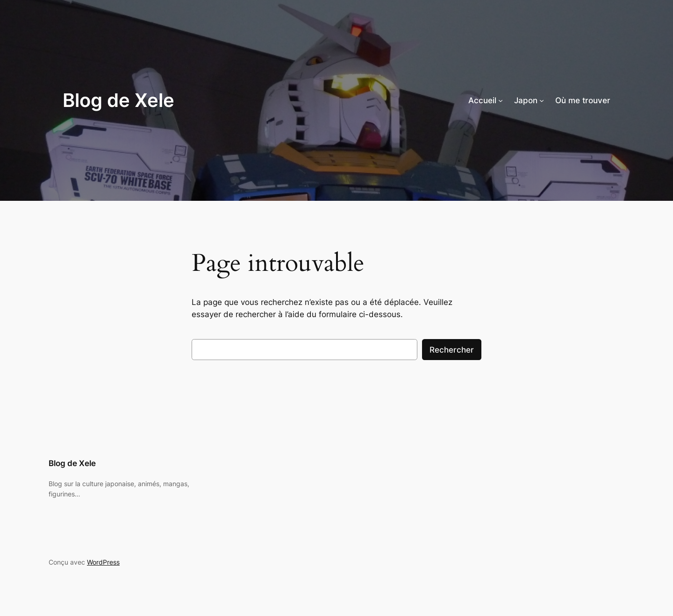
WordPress (103, 562)
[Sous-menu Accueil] (501, 100)
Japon (526, 100)
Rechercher (452, 350)
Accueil (482, 100)
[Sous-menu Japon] (542, 100)
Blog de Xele (118, 100)
